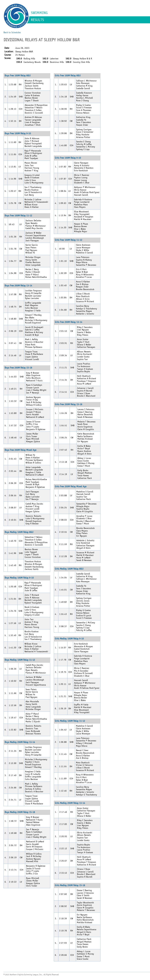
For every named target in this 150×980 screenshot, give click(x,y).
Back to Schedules (12, 32)
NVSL (16, 16)
